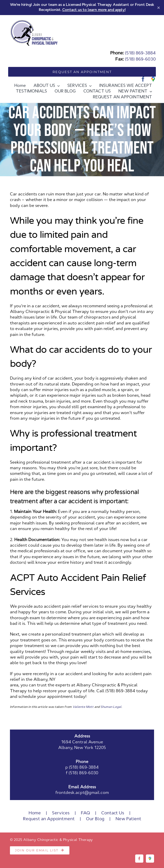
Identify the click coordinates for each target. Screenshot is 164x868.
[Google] (153, 79)
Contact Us (113, 813)
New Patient (128, 819)
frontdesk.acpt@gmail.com (82, 793)
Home (35, 813)
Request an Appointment (49, 819)
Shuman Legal (111, 707)
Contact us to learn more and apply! (94, 10)
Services (61, 813)
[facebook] (143, 79)
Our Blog (95, 819)
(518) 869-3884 (140, 53)
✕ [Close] (159, 8)
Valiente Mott (83, 707)
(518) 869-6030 (140, 59)
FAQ (85, 813)
